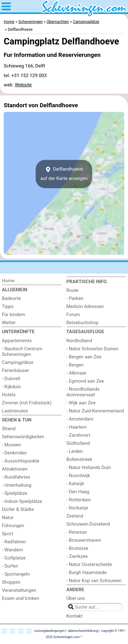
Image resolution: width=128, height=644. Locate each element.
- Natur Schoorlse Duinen (92, 349)
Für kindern (14, 315)
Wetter (9, 323)
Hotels (9, 395)
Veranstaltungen (19, 590)
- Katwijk (75, 484)
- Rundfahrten (16, 477)
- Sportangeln (16, 574)
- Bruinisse (77, 548)
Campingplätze (18, 362)
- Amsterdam (80, 419)
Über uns (76, 598)
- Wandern (12, 550)
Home (8, 281)
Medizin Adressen (85, 306)
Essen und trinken (21, 598)
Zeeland (75, 516)
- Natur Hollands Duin (89, 467)
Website (23, 85)
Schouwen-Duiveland (88, 524)
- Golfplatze (14, 558)
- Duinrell (11, 379)
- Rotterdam (79, 500)
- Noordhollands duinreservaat (83, 392)
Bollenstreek (80, 459)
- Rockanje (77, 508)
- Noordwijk (78, 476)
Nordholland (79, 341)
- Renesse (77, 532)
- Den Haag (78, 492)
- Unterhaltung (17, 485)
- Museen (11, 445)
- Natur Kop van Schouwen (94, 581)
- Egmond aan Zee (85, 381)
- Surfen (10, 566)
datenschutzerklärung (83, 631)
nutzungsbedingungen (50, 631)
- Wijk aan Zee (81, 403)
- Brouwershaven (84, 540)
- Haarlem (77, 427)
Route (73, 290)
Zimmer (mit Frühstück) (27, 403)
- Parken (75, 298)
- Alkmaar (76, 373)
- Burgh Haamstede (87, 573)
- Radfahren (14, 542)
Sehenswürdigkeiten (23, 437)
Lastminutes (15, 411)
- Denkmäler (14, 453)
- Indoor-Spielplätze (22, 501)
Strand (9, 429)
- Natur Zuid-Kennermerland (95, 411)
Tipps (8, 306)
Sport (8, 534)
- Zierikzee (77, 556)
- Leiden (75, 451)
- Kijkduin (11, 387)
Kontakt (75, 616)
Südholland (78, 443)
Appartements (17, 341)
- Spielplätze (15, 493)
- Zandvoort (78, 435)
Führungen (13, 526)
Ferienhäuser (16, 370)
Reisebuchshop (83, 323)
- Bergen (75, 365)
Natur (8, 517)
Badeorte (11, 298)
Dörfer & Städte (18, 509)
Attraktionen (15, 469)
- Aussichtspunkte (21, 461)
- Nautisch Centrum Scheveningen (22, 352)
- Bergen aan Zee (84, 357)
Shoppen (11, 582)
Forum (73, 315)
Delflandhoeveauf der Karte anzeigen (64, 174)
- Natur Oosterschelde (89, 564)
